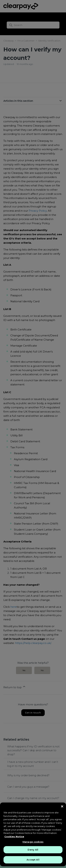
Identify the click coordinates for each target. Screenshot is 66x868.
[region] (33, 834)
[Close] (62, 806)
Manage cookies (33, 842)
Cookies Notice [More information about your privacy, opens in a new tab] (14, 836)
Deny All (33, 850)
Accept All (33, 860)
